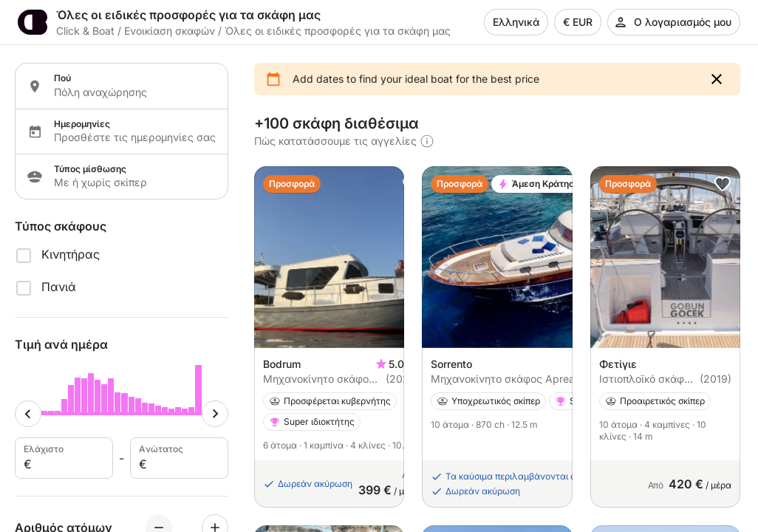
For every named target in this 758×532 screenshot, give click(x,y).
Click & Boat (85, 31)
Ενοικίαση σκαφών (170, 31)
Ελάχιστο (62, 458)
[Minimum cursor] (28, 414)
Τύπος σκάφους (61, 226)
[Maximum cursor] (215, 414)
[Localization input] (132, 92)
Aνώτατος (178, 458)
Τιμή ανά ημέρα (61, 344)
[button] (717, 79)
